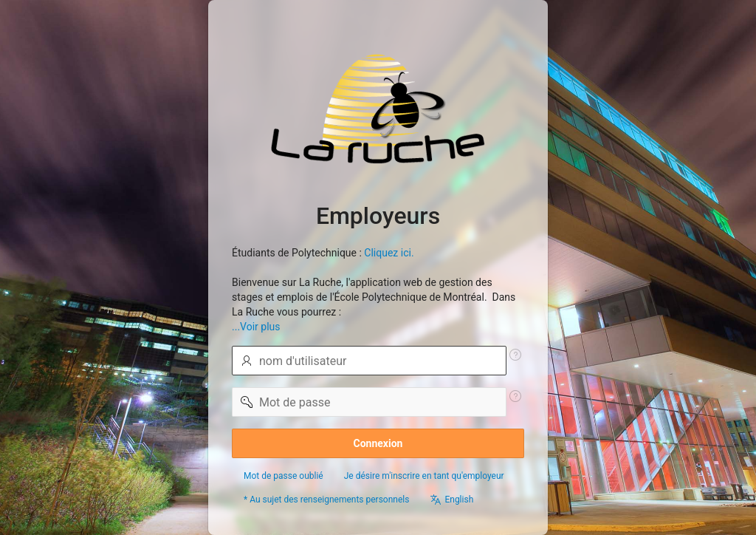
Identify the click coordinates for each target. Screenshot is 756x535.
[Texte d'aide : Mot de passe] (515, 396)
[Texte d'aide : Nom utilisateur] (515, 355)
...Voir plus (256, 327)
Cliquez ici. (389, 253)
